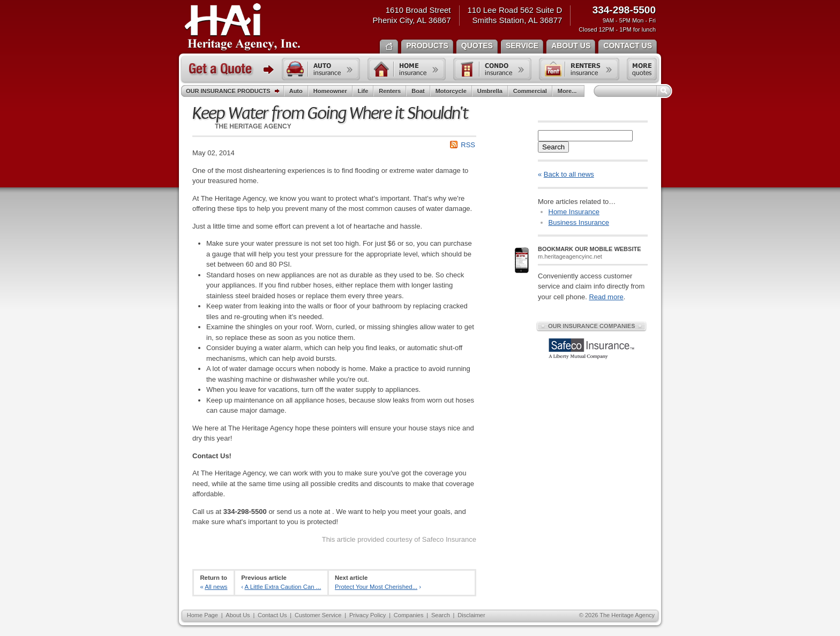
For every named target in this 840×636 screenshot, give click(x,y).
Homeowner (330, 91)
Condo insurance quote (492, 69)
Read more (606, 297)
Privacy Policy (367, 615)
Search (553, 147)
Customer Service (318, 615)
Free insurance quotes (642, 69)
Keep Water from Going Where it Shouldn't (330, 113)
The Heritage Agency (242, 27)
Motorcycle (451, 91)
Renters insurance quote (579, 69)
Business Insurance (579, 222)
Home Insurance (574, 212)
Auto (296, 91)
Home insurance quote (407, 69)
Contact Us (272, 615)
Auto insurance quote (321, 69)
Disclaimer (471, 615)
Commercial (530, 91)
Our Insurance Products (235, 92)
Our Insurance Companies (591, 326)
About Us (238, 615)
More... (568, 91)
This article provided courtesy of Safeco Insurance (399, 539)
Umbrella (490, 91)
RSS (468, 145)
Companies (409, 615)
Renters (390, 91)
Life (363, 91)
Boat (418, 91)
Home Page (202, 615)
